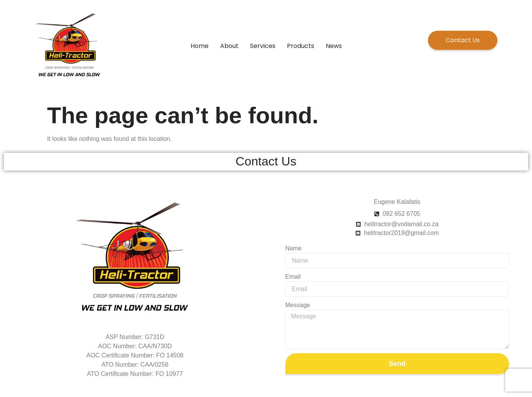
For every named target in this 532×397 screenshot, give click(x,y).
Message (298, 305)
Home (200, 46)
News (334, 46)
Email (293, 277)
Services (263, 46)
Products (301, 46)
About (229, 46)
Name (294, 248)
